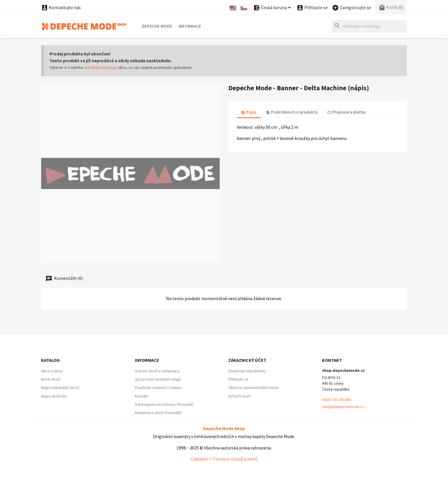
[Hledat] (369, 26)
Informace (190, 26)
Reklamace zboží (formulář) (158, 413)
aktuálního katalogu (101, 67)
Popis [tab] (249, 112)
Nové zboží (51, 379)
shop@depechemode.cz (343, 407)
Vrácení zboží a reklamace (157, 371)
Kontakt (142, 396)
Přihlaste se (238, 379)
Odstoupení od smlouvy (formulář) (164, 404)
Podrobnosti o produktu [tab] (292, 112)
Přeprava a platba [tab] (346, 112)
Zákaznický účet (247, 360)
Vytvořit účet (239, 396)
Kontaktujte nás (61, 7)
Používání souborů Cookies (158, 387)
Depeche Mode (157, 26)
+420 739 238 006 (336, 399)
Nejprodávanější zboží (60, 387)
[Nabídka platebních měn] (273, 8)
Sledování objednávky (247, 371)
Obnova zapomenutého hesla (253, 387)
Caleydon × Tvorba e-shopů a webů (224, 459)
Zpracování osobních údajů (158, 379)
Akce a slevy (52, 371)
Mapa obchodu (54, 396)
